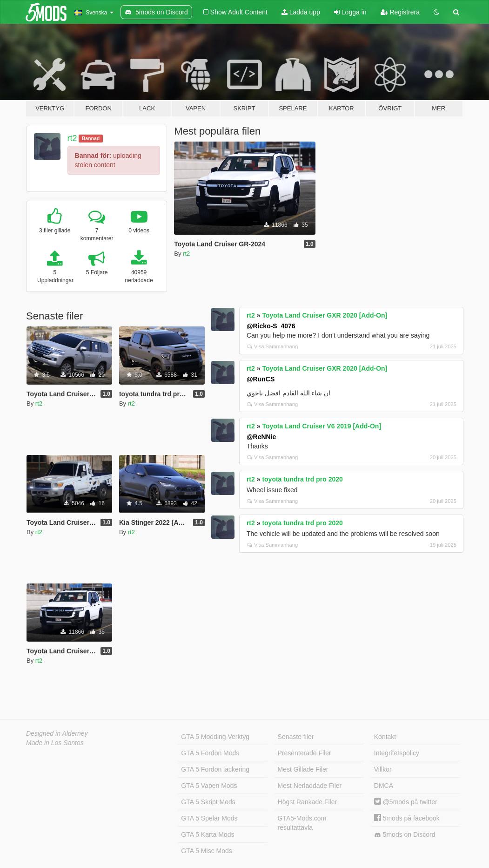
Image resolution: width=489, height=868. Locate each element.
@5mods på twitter (406, 802)
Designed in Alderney (57, 733)
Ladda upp (301, 12)
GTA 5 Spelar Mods (209, 818)
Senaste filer (296, 737)
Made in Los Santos (55, 743)
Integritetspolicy (397, 753)
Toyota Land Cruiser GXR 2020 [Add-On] (325, 315)
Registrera (400, 12)
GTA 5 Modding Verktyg (215, 737)
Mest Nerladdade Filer (310, 786)
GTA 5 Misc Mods (206, 851)
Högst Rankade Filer (308, 802)
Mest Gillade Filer (303, 769)
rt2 (72, 138)
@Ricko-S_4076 (271, 326)
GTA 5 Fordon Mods (210, 753)
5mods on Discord (405, 835)
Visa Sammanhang (272, 346)
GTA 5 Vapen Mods (209, 786)
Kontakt (385, 737)
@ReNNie (261, 437)
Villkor (383, 769)
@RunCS (261, 379)
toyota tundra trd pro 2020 (302, 479)
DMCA (384, 786)
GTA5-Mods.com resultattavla (302, 823)
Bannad (91, 138)
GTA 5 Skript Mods (208, 802)
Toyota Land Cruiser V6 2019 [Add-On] (322, 426)
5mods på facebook (407, 818)
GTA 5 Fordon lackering (215, 769)
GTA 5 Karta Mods (208, 834)
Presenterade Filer (305, 753)
